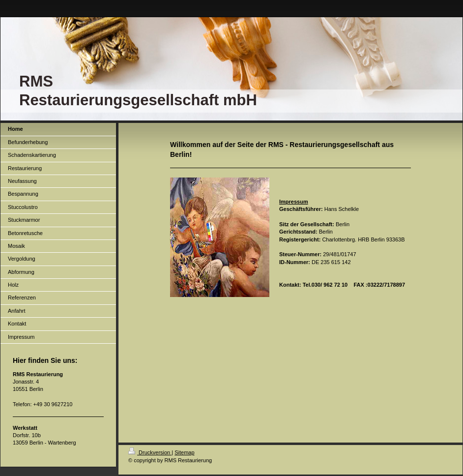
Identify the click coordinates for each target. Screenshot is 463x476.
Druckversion (150, 452)
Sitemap (184, 452)
